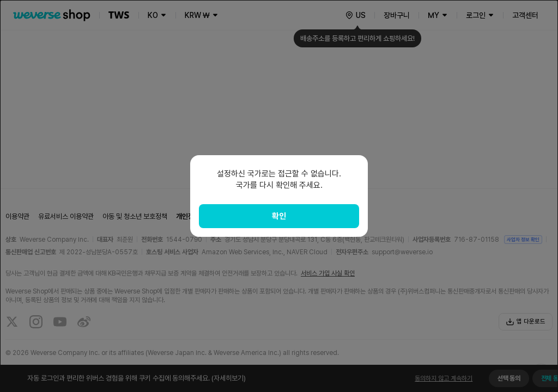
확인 (279, 216)
